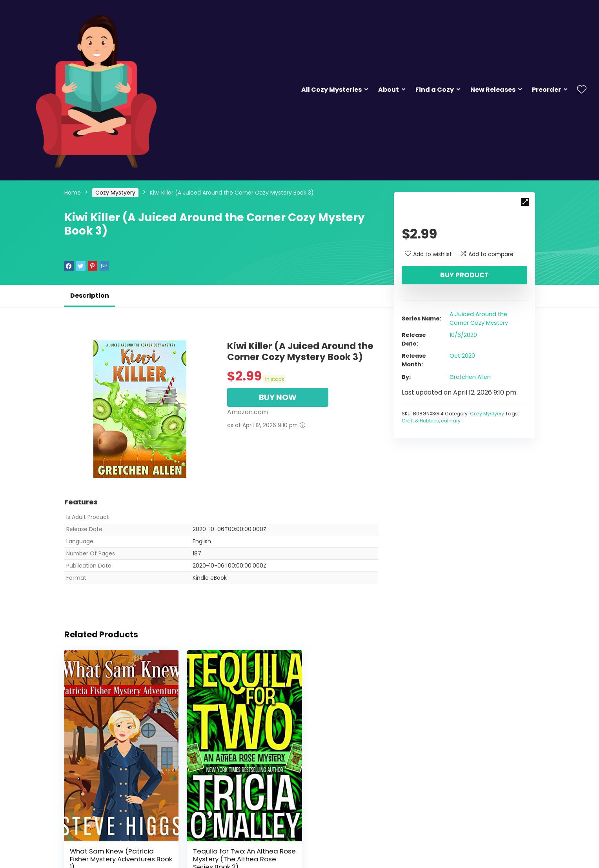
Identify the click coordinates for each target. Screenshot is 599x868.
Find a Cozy (435, 90)
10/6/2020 (463, 335)
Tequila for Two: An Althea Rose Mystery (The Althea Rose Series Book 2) (220, 832)
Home (73, 193)
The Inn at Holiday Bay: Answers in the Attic (322, 828)
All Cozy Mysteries (331, 90)
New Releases (493, 90)
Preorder (546, 90)
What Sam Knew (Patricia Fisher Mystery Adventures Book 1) (113, 832)
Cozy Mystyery (115, 193)
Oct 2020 (462, 356)
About (389, 90)
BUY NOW (278, 397)
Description (90, 296)
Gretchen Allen (470, 377)
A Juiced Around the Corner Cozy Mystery (479, 318)
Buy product (464, 275)
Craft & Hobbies (420, 421)
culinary (451, 421)
